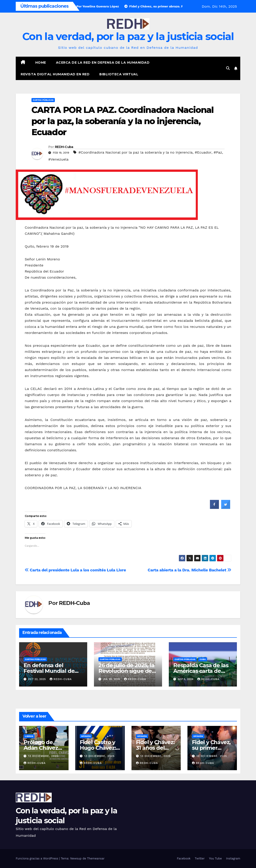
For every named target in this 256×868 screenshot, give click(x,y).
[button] (228, 68)
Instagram (233, 858)
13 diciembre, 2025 (43, 756)
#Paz (218, 152)
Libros (29, 736)
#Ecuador (203, 152)
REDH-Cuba (64, 147)
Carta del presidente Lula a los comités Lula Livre (75, 570)
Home (41, 63)
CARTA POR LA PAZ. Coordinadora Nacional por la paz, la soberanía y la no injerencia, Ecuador (122, 121)
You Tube (215, 858)
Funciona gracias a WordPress (37, 858)
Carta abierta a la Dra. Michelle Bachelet (189, 570)
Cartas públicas (43, 100)
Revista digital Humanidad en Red (55, 74)
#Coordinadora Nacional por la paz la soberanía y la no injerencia (136, 152)
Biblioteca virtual (119, 74)
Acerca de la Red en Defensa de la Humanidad (103, 63)
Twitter (200, 858)
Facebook (184, 858)
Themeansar (96, 858)
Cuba (203, 659)
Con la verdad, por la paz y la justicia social (128, 36)
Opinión (86, 736)
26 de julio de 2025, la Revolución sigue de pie (126, 671)
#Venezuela (58, 159)
